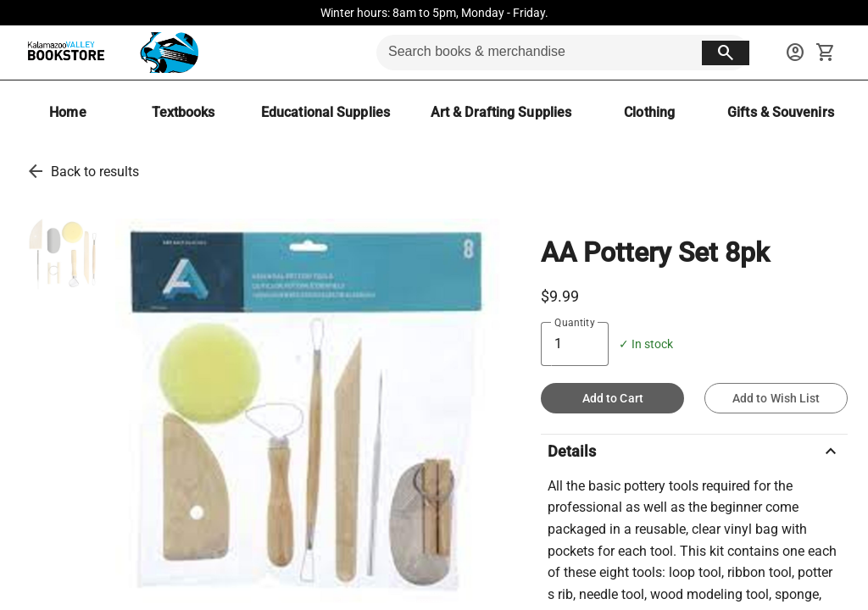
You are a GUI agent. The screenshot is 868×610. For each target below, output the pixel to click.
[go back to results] (36, 171)
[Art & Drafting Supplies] (501, 112)
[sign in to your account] (795, 53)
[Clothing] (649, 112)
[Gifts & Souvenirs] (781, 112)
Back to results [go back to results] (95, 172)
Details (694, 452)
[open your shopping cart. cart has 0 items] (826, 53)
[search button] (726, 53)
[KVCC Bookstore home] (109, 53)
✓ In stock (646, 344)
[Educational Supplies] (325, 112)
